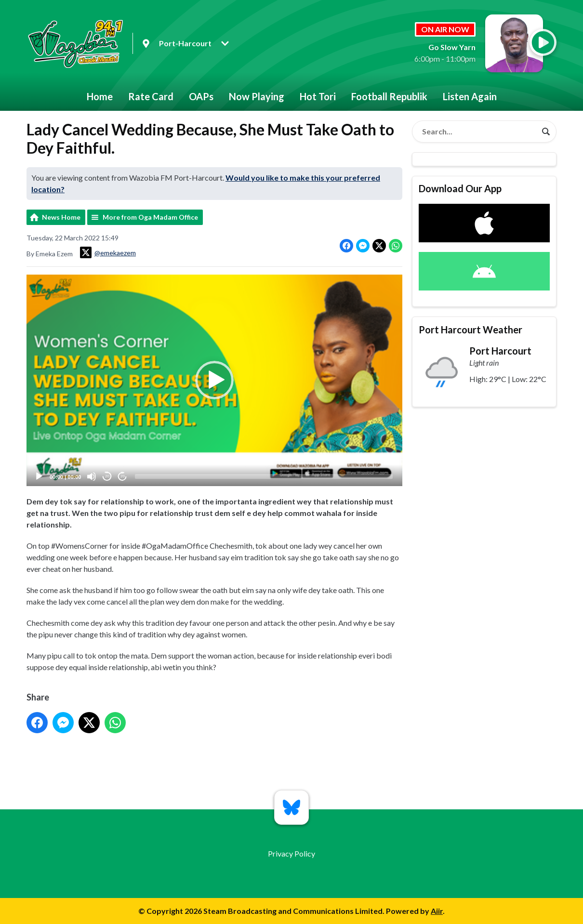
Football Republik (389, 96)
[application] (214, 380)
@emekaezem (108, 252)
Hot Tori (318, 96)
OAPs (201, 96)
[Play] (39, 476)
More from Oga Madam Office (150, 217)
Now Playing (257, 96)
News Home (61, 217)
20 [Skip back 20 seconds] (107, 476)
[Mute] (92, 476)
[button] (214, 380)
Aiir (437, 911)
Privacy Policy (291, 853)
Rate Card (151, 96)
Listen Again (470, 96)
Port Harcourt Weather (470, 330)
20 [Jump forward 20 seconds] (123, 476)
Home (100, 96)
